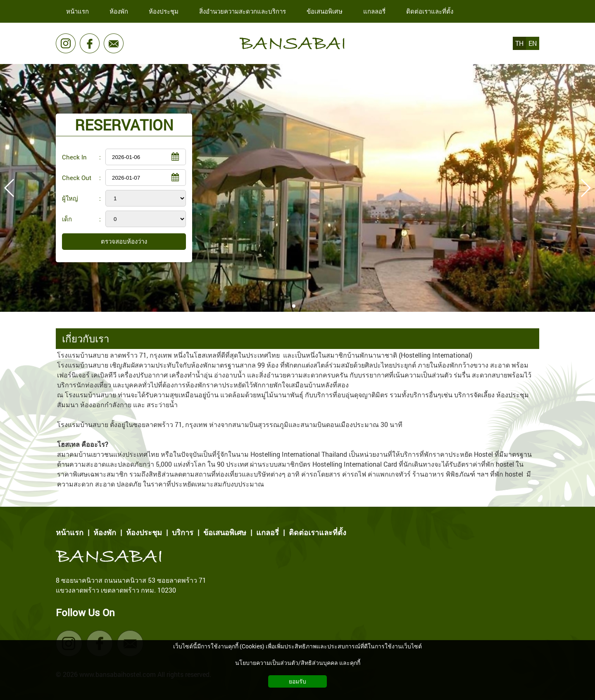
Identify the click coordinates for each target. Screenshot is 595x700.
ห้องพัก (105, 532)
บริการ (183, 532)
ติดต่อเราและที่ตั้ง (318, 532)
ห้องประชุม (144, 532)
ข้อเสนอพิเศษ (225, 532)
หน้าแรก (70, 532)
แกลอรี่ (268, 532)
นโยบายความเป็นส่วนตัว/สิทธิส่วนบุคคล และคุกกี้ (298, 663)
